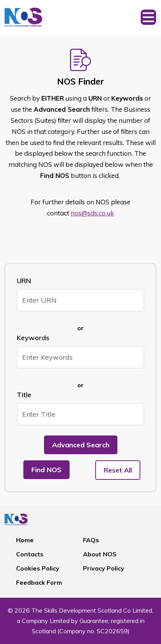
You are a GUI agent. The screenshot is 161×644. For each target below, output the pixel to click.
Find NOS (46, 470)
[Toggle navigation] (148, 17)
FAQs (91, 540)
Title (24, 395)
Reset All (118, 470)
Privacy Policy (104, 568)
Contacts (30, 554)
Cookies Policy (38, 568)
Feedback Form (39, 582)
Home (25, 540)
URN (24, 281)
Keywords (33, 338)
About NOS (100, 554)
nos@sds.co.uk (92, 213)
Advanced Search (81, 445)
